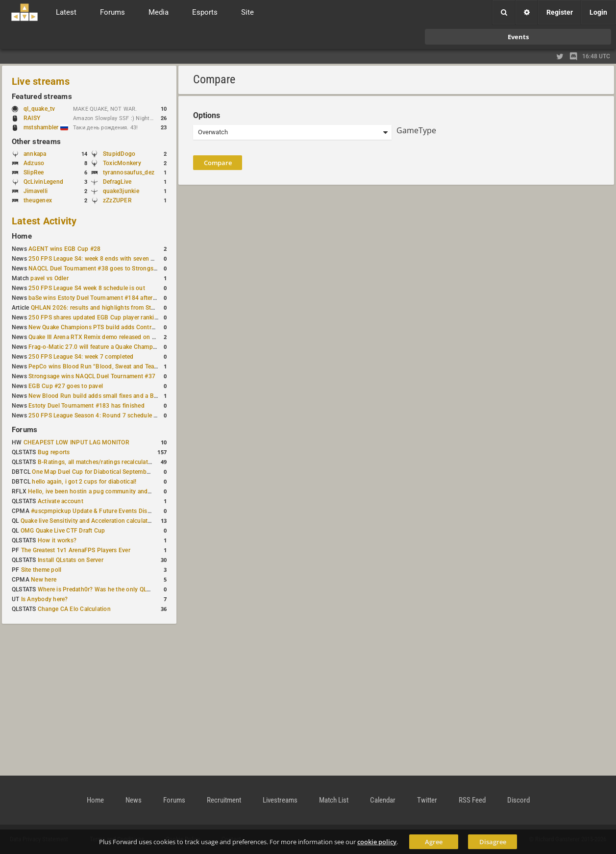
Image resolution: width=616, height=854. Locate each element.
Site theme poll (41, 570)
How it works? (57, 540)
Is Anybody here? (45, 599)
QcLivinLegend (43, 182)
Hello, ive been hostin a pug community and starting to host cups (117, 491)
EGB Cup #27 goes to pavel (66, 386)
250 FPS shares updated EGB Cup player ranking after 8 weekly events (124, 317)
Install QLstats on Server (71, 560)
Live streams (41, 81)
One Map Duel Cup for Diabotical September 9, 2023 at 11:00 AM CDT (127, 472)
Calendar (383, 800)
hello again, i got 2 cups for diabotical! (84, 482)
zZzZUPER (117, 200)
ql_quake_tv (39, 109)
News (134, 800)
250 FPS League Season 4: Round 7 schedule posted (100, 415)
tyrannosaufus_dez (129, 172)
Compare (218, 163)
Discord (518, 800)
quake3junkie (121, 191)
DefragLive (117, 182)
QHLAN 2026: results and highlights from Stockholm (103, 308)
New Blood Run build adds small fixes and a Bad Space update (113, 396)
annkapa (35, 154)
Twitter (427, 800)
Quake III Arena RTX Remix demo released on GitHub (100, 337)
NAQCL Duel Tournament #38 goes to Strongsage (96, 268)
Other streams (36, 142)
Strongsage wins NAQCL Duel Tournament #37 (92, 376)
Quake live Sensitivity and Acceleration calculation (88, 521)
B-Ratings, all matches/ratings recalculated (96, 462)
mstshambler (46, 127)
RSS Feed (472, 800)
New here (44, 580)
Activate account (61, 501)
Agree (434, 842)
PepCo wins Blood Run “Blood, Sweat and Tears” (95, 366)
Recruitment (224, 800)
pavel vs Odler (49, 278)
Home (22, 236)
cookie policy (377, 842)
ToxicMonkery (122, 163)
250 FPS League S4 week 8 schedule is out (87, 288)
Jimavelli (36, 191)
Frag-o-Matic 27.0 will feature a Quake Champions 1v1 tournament (119, 347)
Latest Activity (44, 221)
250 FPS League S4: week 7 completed (81, 357)
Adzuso (34, 163)
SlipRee (34, 172)
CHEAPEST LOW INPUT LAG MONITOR (76, 442)
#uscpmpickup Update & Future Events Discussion (100, 511)
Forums (25, 430)
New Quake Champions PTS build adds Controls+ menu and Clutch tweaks (130, 327)
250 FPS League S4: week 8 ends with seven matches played (111, 259)
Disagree (493, 842)
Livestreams (280, 800)
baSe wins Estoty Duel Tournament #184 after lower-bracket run (115, 298)
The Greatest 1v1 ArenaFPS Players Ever (76, 550)
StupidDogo (119, 154)
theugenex (38, 200)
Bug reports (54, 452)
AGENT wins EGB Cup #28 (64, 249)
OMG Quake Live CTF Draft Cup (63, 531)
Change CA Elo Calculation (74, 609)
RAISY (32, 118)
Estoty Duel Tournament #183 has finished (86, 406)
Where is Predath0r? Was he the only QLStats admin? (110, 589)
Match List (334, 800)
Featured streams (42, 97)
